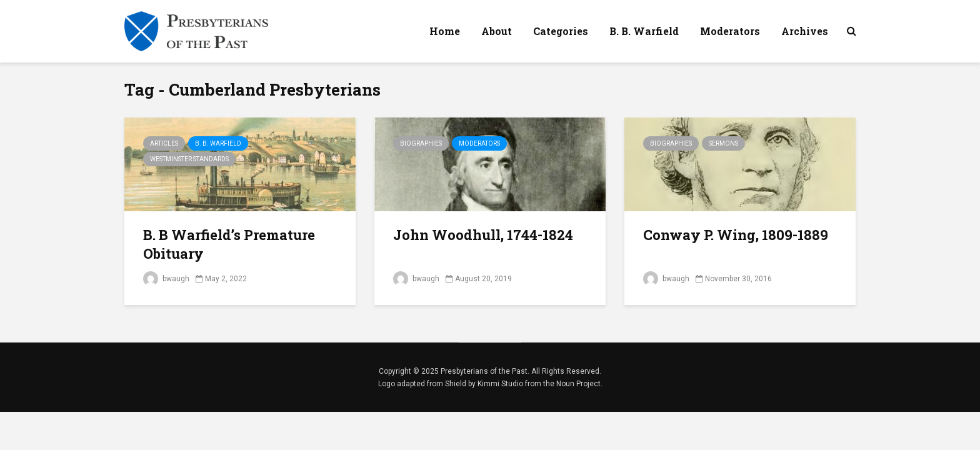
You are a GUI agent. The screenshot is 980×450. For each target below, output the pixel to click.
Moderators (730, 31)
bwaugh (166, 279)
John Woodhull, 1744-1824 (483, 235)
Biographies (421, 143)
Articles (164, 143)
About (497, 31)
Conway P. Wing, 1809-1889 (736, 235)
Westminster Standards (189, 159)
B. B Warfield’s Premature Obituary (229, 244)
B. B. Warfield (644, 31)
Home (445, 31)
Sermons (723, 143)
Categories (561, 31)
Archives (805, 31)
